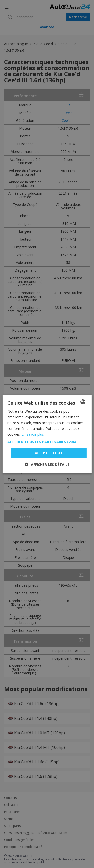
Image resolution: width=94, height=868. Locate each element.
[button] (47, 442)
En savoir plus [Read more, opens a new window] (33, 434)
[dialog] (47, 434)
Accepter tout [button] (49, 453)
